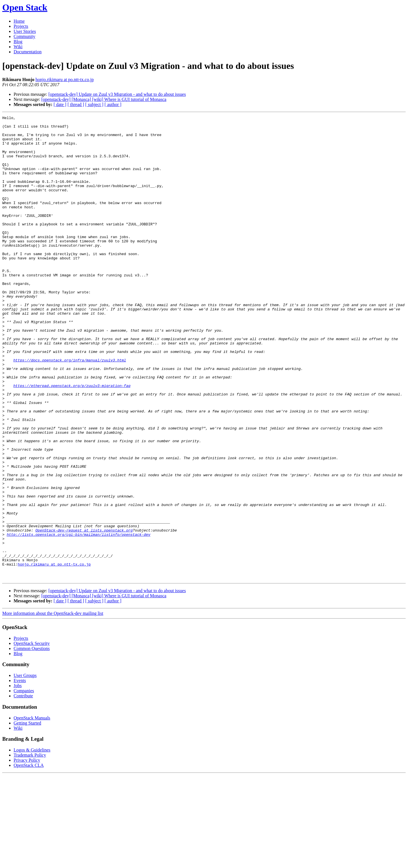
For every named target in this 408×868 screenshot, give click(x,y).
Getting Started (27, 816)
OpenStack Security (32, 736)
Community (24, 36)
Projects (21, 26)
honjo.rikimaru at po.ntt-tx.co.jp (64, 80)
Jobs (18, 778)
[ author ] (113, 104)
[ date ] (60, 104)
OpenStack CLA (29, 858)
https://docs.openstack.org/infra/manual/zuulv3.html (70, 409)
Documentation (28, 52)
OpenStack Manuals (32, 811)
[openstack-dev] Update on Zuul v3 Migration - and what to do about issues (117, 94)
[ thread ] (76, 104)
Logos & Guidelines (32, 843)
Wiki (18, 47)
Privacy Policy (27, 853)
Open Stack (25, 7)
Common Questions (32, 741)
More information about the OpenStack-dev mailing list (53, 706)
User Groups (25, 768)
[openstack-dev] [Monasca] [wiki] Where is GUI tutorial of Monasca (104, 99)
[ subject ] (94, 104)
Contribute (23, 788)
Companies (24, 783)
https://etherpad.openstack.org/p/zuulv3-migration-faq (72, 440)
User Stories (25, 31)
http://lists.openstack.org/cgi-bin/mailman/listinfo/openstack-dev (79, 619)
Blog (18, 42)
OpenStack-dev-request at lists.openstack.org (84, 613)
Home (19, 21)
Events (20, 773)
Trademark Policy (30, 848)
